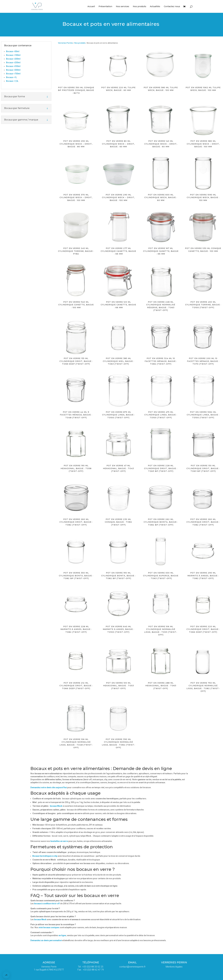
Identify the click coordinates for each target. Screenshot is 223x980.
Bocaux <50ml (13, 51)
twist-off (47, 904)
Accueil (91, 7)
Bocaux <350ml (13, 66)
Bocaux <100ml (13, 55)
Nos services (123, 7)
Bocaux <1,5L (12, 81)
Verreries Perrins (65, 43)
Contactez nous (172, 7)
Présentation (105, 7)
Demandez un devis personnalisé (46, 940)
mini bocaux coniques (49, 927)
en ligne (62, 935)
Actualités (155, 7)
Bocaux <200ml (13, 59)
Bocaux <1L (11, 77)
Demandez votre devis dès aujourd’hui (49, 787)
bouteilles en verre (59, 841)
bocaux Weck (56, 806)
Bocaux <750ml (13, 74)
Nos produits (140, 7)
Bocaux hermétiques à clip (45, 856)
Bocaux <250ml (13, 63)
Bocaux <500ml (13, 70)
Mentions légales (174, 967)
